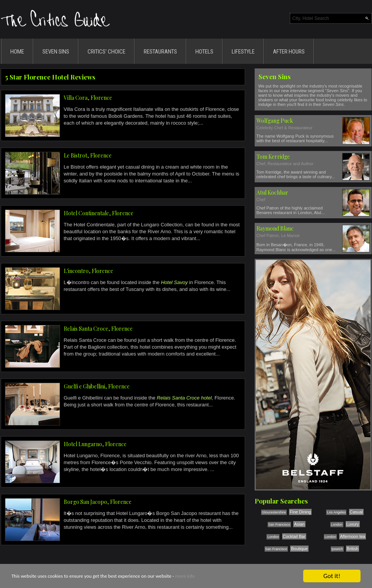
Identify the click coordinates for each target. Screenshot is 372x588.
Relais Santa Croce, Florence (98, 329)
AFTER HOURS (289, 52)
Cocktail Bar (294, 536)
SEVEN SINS (56, 52)
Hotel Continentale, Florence (99, 213)
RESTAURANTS (160, 52)
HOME (17, 52)
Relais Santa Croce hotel (184, 398)
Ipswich (337, 549)
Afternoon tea (353, 536)
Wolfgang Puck (275, 121)
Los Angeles (336, 512)
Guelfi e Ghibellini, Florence (97, 386)
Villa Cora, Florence (88, 98)
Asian (299, 524)
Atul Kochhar (272, 192)
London (337, 525)
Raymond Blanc (275, 228)
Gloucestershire (274, 512)
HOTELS (204, 52)
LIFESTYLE (243, 52)
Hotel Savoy (174, 282)
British (353, 549)
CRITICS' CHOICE (106, 52)
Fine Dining (301, 512)
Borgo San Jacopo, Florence (98, 502)
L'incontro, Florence (89, 271)
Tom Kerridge (273, 157)
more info (185, 577)
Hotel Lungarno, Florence (95, 444)
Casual (356, 512)
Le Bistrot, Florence (88, 155)
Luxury (353, 524)
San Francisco (279, 525)
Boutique (299, 549)
